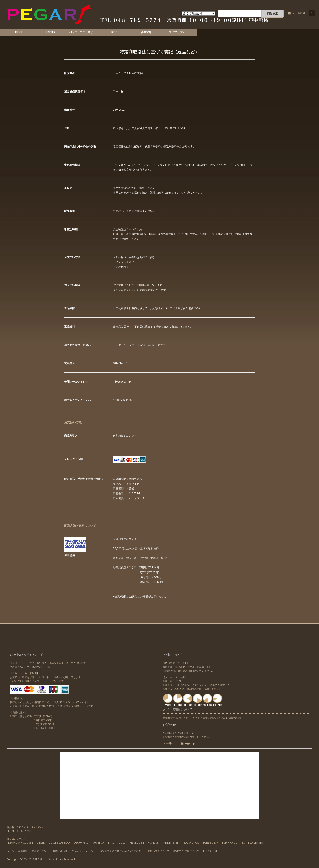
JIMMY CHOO (230, 843)
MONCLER (154, 843)
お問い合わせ (60, 851)
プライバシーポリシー (84, 851)
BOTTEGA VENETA (252, 843)
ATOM (213, 851)
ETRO (111, 843)
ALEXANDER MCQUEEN (20, 843)
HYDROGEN (137, 843)
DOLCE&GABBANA (59, 843)
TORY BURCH (210, 843)
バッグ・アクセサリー (82, 32)
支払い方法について (159, 851)
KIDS (114, 32)
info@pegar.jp (185, 743)
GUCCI (122, 843)
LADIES (51, 32)
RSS (205, 851)
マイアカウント (178, 32)
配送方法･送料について (186, 851)
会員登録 (146, 32)
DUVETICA (98, 843)
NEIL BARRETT (172, 843)
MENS (19, 32)
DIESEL (41, 843)
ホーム (10, 851)
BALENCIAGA (191, 843)
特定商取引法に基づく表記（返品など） (122, 851)
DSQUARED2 (81, 843)
